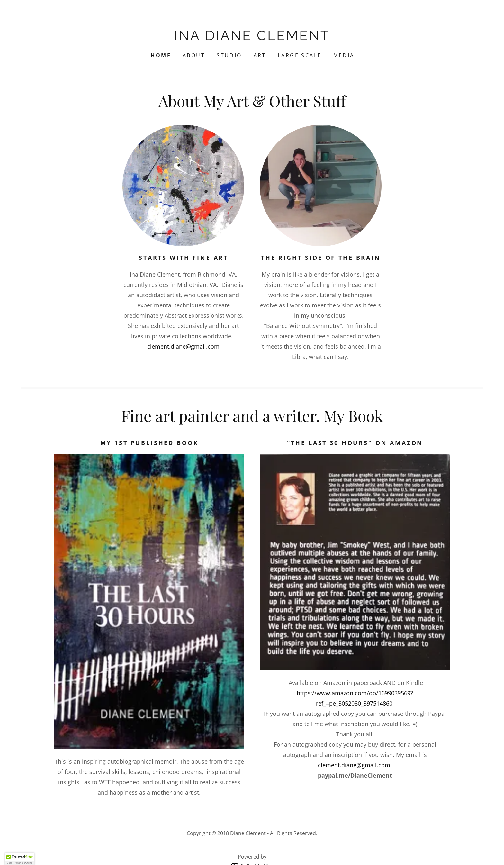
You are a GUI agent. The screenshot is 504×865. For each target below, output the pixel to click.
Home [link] (161, 55)
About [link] (194, 55)
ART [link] (260, 55)
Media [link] (344, 55)
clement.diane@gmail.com (183, 346)
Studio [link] (229, 55)
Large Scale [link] (300, 55)
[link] (252, 38)
